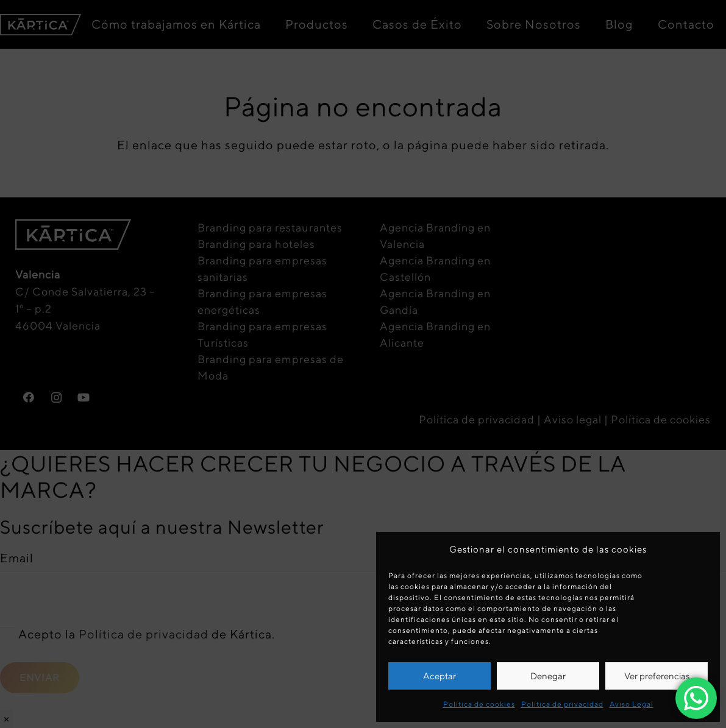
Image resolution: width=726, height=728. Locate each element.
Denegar (548, 676)
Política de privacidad (562, 704)
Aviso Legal (632, 704)
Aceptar (440, 676)
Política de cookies (479, 704)
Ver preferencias (657, 676)
